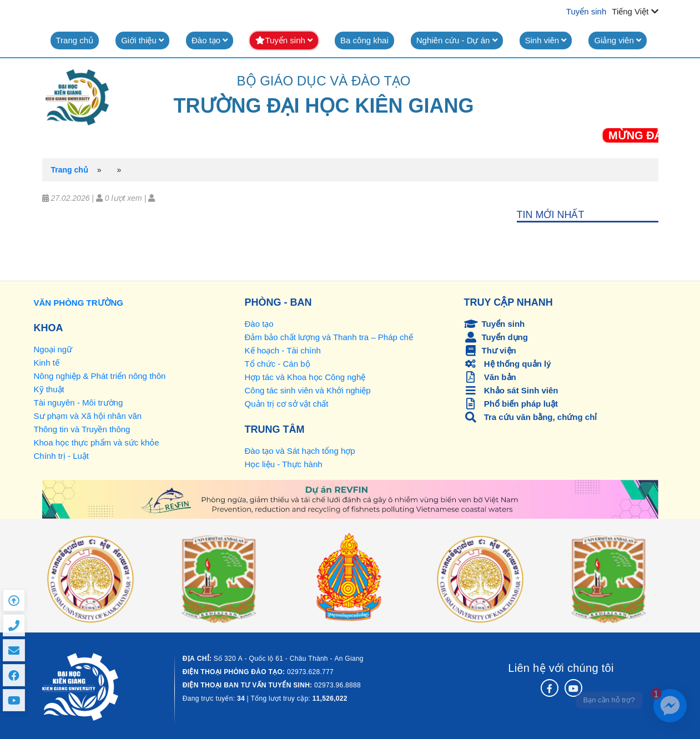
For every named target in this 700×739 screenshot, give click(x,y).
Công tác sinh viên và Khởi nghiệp (308, 390)
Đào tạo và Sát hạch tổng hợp (300, 451)
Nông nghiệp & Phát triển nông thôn (100, 376)
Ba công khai (364, 40)
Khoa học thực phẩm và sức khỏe (97, 442)
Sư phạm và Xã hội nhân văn (88, 416)
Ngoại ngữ (53, 349)
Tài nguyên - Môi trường (79, 403)
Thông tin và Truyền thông (82, 429)
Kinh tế (47, 363)
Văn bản (490, 377)
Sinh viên (546, 40)
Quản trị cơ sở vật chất (287, 404)
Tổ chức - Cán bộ (278, 364)
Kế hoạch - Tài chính (283, 350)
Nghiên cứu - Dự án (457, 40)
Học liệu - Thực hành (284, 464)
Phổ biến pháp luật (511, 404)
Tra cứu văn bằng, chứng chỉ (531, 417)
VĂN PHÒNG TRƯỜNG (79, 303)
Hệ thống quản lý (508, 364)
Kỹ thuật (49, 389)
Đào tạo (210, 40)
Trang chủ (75, 40)
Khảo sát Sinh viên (511, 390)
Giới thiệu (142, 40)
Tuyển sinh (586, 11)
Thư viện (490, 350)
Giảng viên (618, 40)
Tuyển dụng (496, 337)
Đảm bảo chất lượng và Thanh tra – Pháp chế (329, 337)
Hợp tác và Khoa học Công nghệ (305, 377)
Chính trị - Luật (62, 456)
